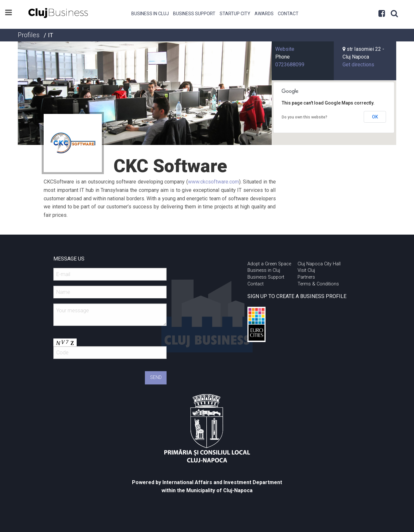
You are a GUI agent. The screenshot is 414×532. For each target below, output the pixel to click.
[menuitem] (150, 13)
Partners (306, 277)
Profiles (29, 35)
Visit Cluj (306, 270)
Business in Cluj (150, 14)
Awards (264, 14)
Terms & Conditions (318, 284)
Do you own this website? (305, 117)
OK (375, 117)
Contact (288, 14)
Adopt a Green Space (269, 264)
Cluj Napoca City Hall (319, 264)
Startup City (235, 14)
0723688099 (290, 65)
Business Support (194, 14)
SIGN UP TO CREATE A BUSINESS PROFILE (297, 296)
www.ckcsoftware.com (213, 182)
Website (285, 49)
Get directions (358, 65)
